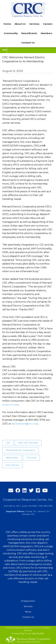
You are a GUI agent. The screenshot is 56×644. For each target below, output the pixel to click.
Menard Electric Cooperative (20, 450)
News (28, 612)
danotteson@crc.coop (25, 424)
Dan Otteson (12, 465)
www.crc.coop (11, 405)
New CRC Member (28, 443)
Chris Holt (31, 458)
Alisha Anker (12, 458)
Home (7, 24)
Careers (48, 24)
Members (47, 33)
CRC (8, 443)
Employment (28, 601)
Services (28, 606)
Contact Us (28, 43)
